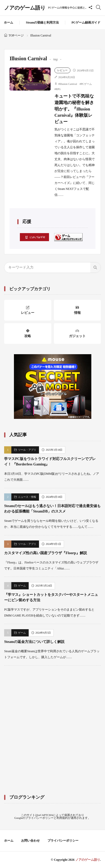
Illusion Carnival (68, 84)
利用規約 (62, 818)
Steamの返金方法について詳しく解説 (34, 642)
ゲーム (22, 586)
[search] (95, 268)
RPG (58, 89)
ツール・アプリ (27, 450)
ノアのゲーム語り (46, 8)
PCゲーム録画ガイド (86, 23)
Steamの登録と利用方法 (42, 23)
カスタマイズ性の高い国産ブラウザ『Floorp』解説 (45, 553)
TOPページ (16, 35)
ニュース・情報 (27, 497)
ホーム (9, 23)
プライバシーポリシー (39, 818)
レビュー (62, 70)
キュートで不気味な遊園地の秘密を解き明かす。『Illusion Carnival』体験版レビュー (74, 109)
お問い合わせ (30, 841)
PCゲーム (86, 84)
